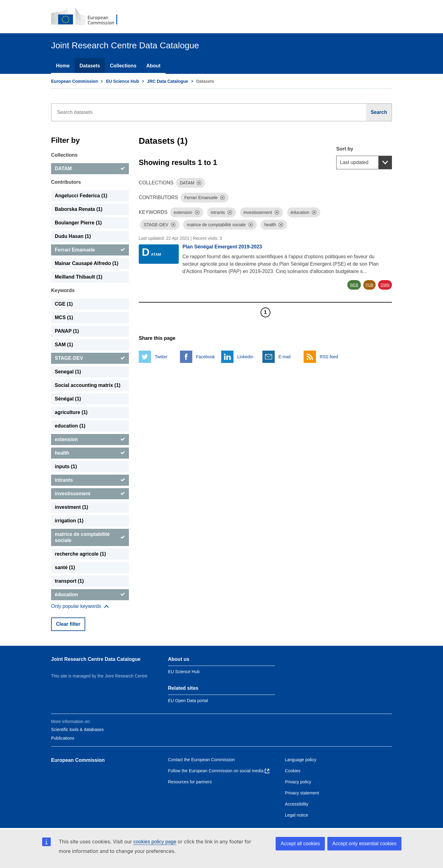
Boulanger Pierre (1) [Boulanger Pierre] (78, 223)
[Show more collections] (80, 606)
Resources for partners (190, 782)
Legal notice (297, 815)
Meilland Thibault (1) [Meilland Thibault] (79, 277)
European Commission (74, 81)
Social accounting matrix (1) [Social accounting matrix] (88, 385)
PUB (370, 285)
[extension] (90, 440)
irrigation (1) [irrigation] (69, 521)
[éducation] (90, 595)
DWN (385, 285)
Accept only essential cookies (364, 844)
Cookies (293, 771)
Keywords (63, 290)
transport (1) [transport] (69, 581)
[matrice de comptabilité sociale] (90, 537)
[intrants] (90, 480)
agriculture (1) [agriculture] (71, 412)
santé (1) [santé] (65, 567)
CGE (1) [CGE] (64, 304)
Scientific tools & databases (77, 729)
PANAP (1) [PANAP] (67, 331)
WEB (354, 285)
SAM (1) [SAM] (64, 345)
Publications (63, 738)
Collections (123, 66)
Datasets (90, 66)
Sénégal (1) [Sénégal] (68, 399)
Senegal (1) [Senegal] (68, 372)
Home (63, 66)
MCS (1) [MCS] (64, 317)
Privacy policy (298, 782)
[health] (90, 453)
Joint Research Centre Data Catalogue (96, 659)
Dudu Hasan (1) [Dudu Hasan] (73, 236)
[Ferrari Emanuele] (90, 250)
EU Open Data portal (188, 701)
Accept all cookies (300, 844)
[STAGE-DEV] (90, 358)
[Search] (379, 112)
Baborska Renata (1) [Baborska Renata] (79, 209)
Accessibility (297, 804)
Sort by (345, 149)
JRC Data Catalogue (168, 81)
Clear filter (68, 624)
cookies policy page (155, 842)
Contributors (66, 182)
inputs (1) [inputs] (66, 466)
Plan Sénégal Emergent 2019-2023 (222, 247)
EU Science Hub (122, 81)
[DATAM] (90, 169)
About (153, 66)
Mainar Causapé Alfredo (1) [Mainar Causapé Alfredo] (87, 263)
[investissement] (90, 494)
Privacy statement (302, 793)
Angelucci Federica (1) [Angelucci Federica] (81, 196)
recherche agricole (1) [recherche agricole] (80, 554)
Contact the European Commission (201, 760)
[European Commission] (88, 17)
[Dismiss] (199, 183)
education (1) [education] (70, 426)
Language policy (301, 760)
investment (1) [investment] (71, 507)
